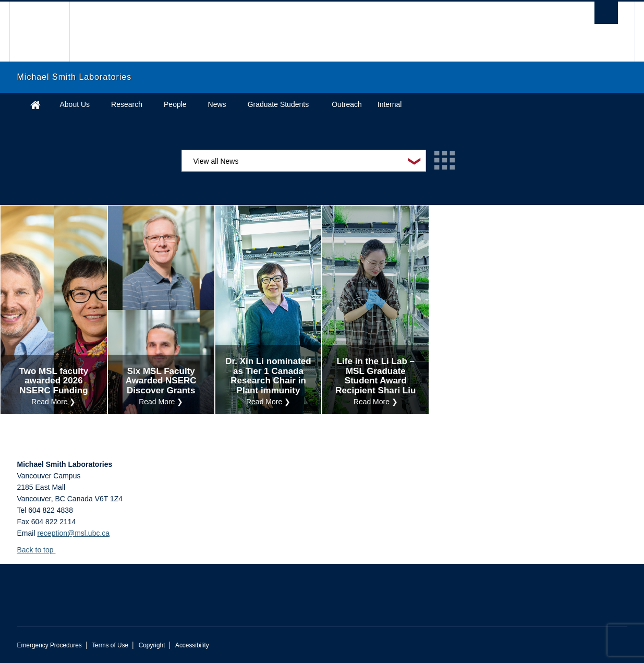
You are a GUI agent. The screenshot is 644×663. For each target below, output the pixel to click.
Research (127, 104)
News (217, 104)
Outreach (347, 104)
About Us (75, 104)
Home (35, 105)
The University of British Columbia (39, 32)
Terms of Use (110, 645)
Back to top (40, 550)
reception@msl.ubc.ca (73, 533)
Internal (390, 104)
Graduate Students (278, 104)
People (175, 104)
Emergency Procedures (50, 645)
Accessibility (192, 645)
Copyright (152, 645)
